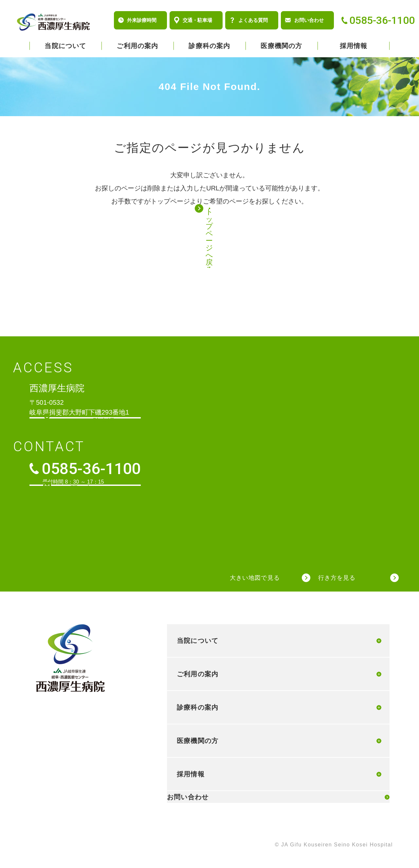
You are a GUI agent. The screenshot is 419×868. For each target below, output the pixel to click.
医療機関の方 (281, 46)
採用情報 (354, 46)
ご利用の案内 (137, 46)
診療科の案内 (209, 46)
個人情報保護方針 (40, 845)
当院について (65, 46)
